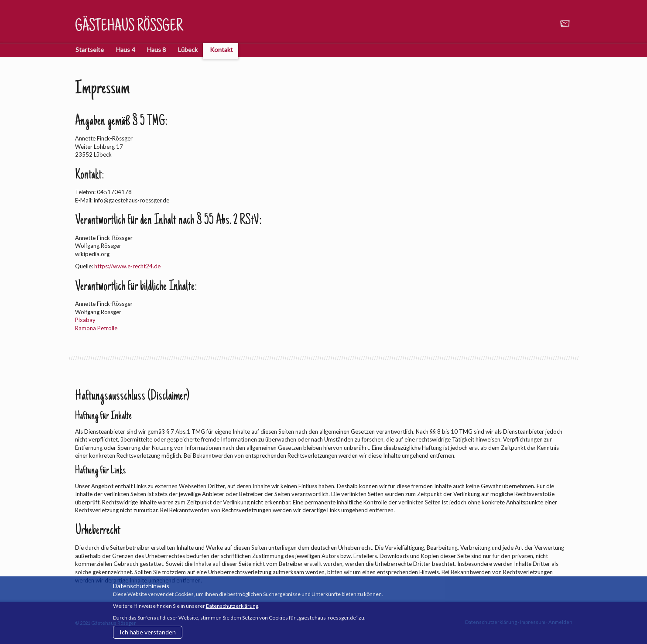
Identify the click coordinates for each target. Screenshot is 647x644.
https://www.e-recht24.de (127, 266)
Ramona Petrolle (96, 328)
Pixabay (85, 320)
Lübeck (188, 50)
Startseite (90, 50)
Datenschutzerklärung (232, 606)
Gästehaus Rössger (129, 27)
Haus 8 (156, 50)
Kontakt (221, 50)
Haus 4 (125, 50)
